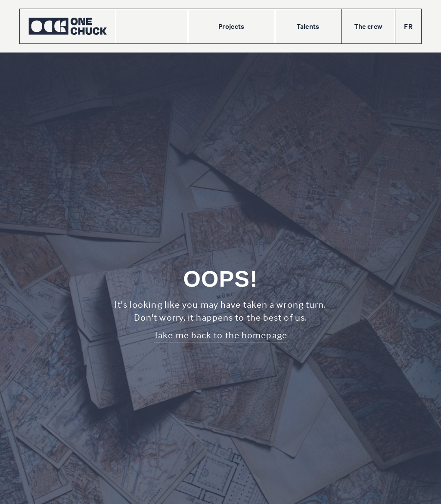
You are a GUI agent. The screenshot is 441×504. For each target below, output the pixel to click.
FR (408, 26)
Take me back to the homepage (220, 335)
